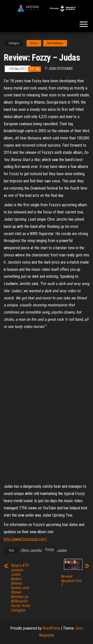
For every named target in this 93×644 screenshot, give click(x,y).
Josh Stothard (61, 69)
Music (34, 43)
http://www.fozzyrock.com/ (25, 539)
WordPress (51, 628)
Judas (62, 550)
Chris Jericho (31, 550)
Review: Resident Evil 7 (71, 581)
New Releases (55, 43)
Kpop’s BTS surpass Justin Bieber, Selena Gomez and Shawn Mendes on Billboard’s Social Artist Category (20, 588)
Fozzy (49, 549)
